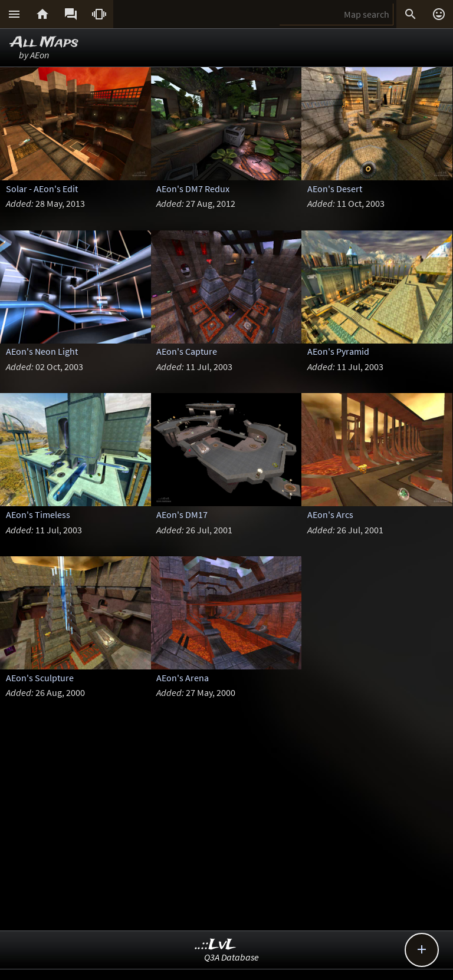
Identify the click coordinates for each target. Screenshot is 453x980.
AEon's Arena (183, 678)
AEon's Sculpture (40, 678)
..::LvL (216, 945)
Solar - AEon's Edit (42, 189)
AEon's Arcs (330, 514)
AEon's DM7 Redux (193, 189)
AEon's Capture (187, 351)
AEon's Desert (335, 189)
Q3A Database (232, 957)
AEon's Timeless (38, 514)
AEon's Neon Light (42, 351)
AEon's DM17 (182, 514)
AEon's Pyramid (338, 351)
